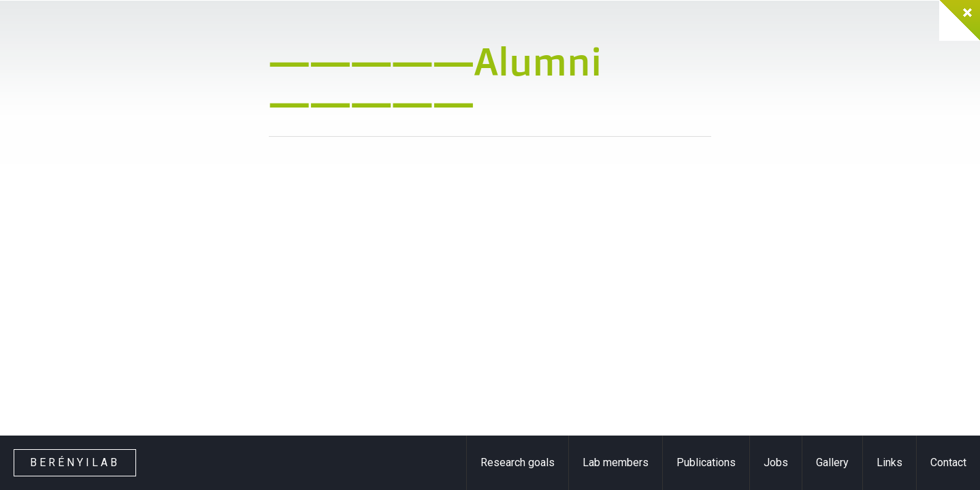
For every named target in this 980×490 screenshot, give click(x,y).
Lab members (616, 462)
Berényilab (75, 462)
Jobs (776, 462)
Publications (706, 462)
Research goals (518, 462)
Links (889, 462)
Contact (948, 462)
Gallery (832, 462)
